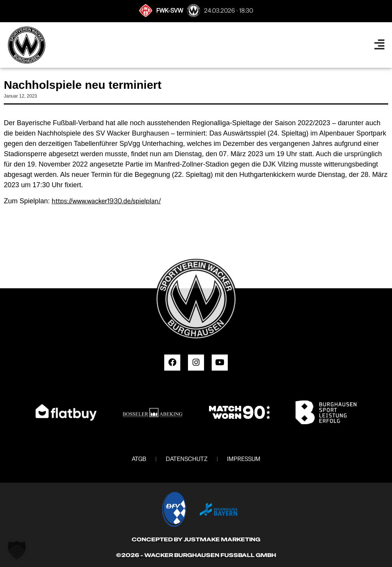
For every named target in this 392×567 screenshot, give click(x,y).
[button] (17, 550)
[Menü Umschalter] (379, 45)
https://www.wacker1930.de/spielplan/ (106, 201)
